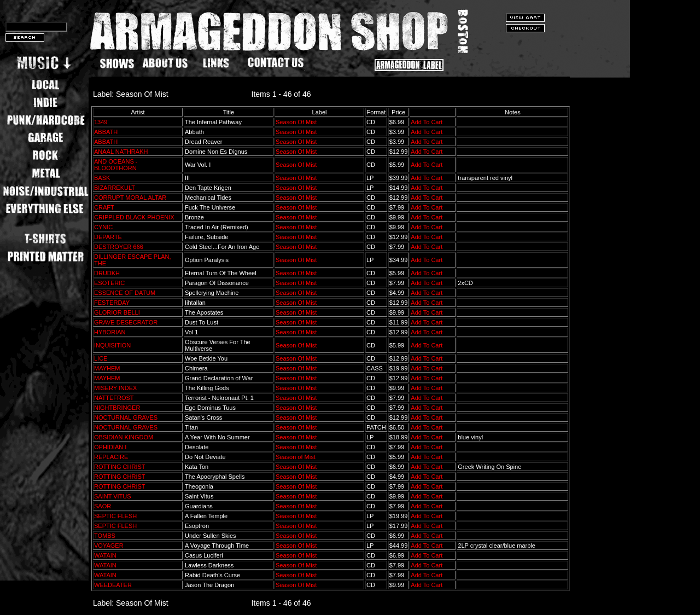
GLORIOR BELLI (117, 312)
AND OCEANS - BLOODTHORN (116, 165)
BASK (102, 178)
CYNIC (103, 227)
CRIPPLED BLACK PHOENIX (134, 217)
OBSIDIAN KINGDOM (124, 437)
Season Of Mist (296, 122)
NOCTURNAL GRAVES (126, 417)
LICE (101, 358)
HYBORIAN (110, 332)
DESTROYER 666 (119, 247)
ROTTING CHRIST (119, 467)
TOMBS (105, 536)
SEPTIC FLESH (115, 516)
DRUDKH (107, 273)
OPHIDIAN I (110, 447)
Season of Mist (296, 457)
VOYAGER (109, 546)
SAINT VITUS (113, 496)
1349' (101, 122)
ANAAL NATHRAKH (121, 152)
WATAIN (105, 555)
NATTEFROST (114, 398)
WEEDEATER (113, 585)
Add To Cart (427, 122)
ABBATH (106, 132)
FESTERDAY (112, 303)
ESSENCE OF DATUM (125, 293)
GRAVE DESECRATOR (126, 322)
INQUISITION (112, 345)
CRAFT (104, 207)
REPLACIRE (111, 457)
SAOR (103, 506)
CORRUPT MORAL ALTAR (130, 198)
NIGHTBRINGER (117, 408)
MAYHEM (107, 368)
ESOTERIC (109, 283)
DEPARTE (108, 237)
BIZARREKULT (115, 188)
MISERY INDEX (115, 388)
